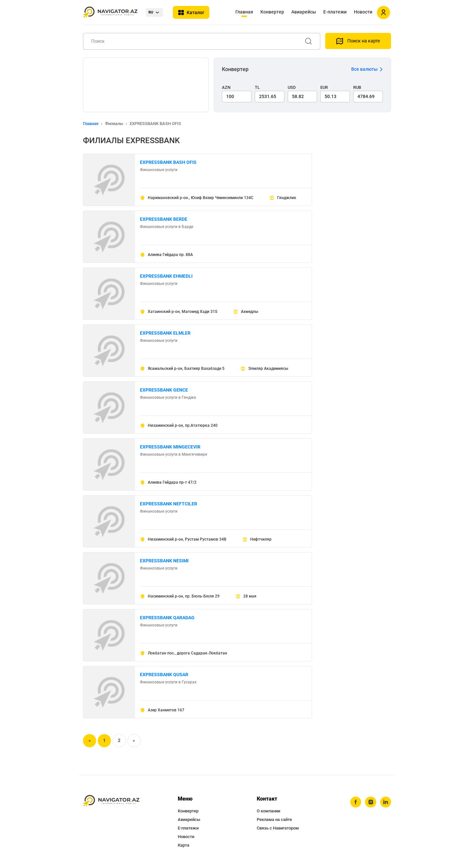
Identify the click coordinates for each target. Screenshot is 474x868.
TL (257, 87)
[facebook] (355, 802)
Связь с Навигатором (278, 828)
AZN (226, 87)
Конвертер (272, 12)
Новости (363, 12)
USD (292, 87)
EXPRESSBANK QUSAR (164, 675)
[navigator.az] (111, 801)
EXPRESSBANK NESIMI (164, 561)
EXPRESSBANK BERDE (164, 219)
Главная (244, 12)
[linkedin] (385, 802)
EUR (324, 87)
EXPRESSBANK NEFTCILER (169, 504)
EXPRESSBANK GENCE (164, 390)
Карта (184, 845)
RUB (357, 87)
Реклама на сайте (274, 819)
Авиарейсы (304, 12)
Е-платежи (335, 12)
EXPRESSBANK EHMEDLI (166, 276)
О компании (268, 811)
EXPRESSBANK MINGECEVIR (170, 447)
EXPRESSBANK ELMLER (165, 333)
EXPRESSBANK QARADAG (167, 618)
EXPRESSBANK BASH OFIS (168, 162)
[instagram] (370, 802)
